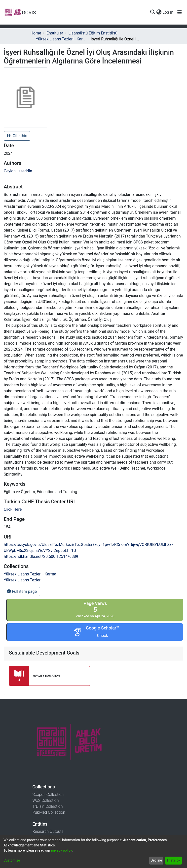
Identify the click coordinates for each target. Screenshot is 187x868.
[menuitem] (159, 12)
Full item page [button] (22, 591)
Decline (156, 860)
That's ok (173, 860)
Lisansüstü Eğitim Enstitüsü (93, 33)
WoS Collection (46, 800)
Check (102, 636)
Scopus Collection (48, 794)
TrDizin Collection (48, 806)
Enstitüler (55, 33)
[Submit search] (153, 12)
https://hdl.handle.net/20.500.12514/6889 (41, 556)
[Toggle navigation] (180, 12)
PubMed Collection (49, 812)
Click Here (13, 509)
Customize (12, 860)
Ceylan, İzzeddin (18, 171)
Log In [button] (168, 12)
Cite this (17, 136)
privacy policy (61, 850)
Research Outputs (48, 831)
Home (36, 33)
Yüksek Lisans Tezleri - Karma (61, 39)
